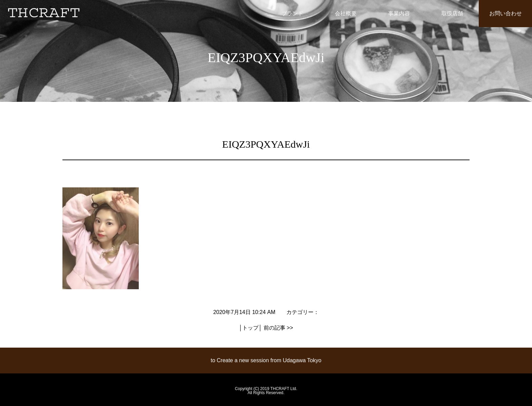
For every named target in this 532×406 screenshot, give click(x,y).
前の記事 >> (278, 328)
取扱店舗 (452, 13)
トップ (250, 328)
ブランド (292, 13)
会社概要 (346, 13)
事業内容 (399, 13)
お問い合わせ (506, 13)
